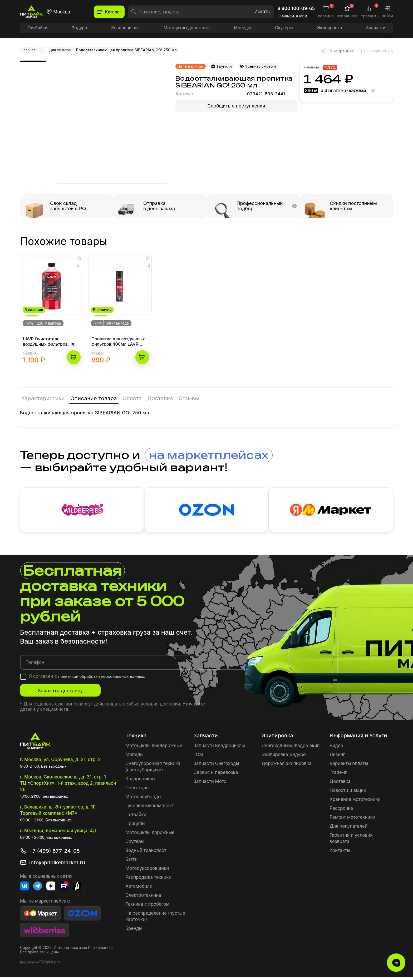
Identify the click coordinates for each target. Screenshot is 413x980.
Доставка (178, 391)
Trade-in (338, 775)
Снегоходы (137, 791)
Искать (262, 12)
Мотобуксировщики (147, 871)
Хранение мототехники (355, 802)
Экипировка (330, 28)
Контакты (340, 853)
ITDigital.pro (49, 965)
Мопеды (242, 28)
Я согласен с (93, 679)
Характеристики (45, 391)
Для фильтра (63, 50)
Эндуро (79, 28)
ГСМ (198, 757)
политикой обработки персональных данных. (108, 679)
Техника (136, 738)
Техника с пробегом (147, 907)
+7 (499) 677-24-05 (55, 854)
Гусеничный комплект (150, 808)
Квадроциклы (125, 28)
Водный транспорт (146, 853)
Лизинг (337, 757)
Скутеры (284, 28)
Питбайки (38, 28)
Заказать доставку (73, 693)
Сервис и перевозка (216, 775)
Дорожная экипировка (287, 766)
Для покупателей (348, 829)
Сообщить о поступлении (237, 106)
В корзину (74, 350)
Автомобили (139, 889)
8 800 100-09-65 (296, 8)
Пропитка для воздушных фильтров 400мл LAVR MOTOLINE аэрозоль (118, 334)
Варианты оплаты (349, 766)
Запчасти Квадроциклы (219, 748)
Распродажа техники (148, 880)
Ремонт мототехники (352, 820)
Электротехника (143, 898)
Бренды (134, 931)
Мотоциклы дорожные (187, 28)
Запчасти (376, 28)
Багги (131, 862)
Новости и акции (348, 793)
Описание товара (102, 391)
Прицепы (135, 826)
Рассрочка (341, 811)
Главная (29, 50)
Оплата (146, 391)
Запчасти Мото (210, 784)
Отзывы (210, 391)
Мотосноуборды (143, 800)
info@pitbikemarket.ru (57, 865)
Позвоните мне (292, 16)
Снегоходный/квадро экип (291, 748)
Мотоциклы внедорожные (154, 748)
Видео (336, 748)
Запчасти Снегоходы (216, 766)
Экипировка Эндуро (284, 757)
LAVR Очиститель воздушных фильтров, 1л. (49, 334)
